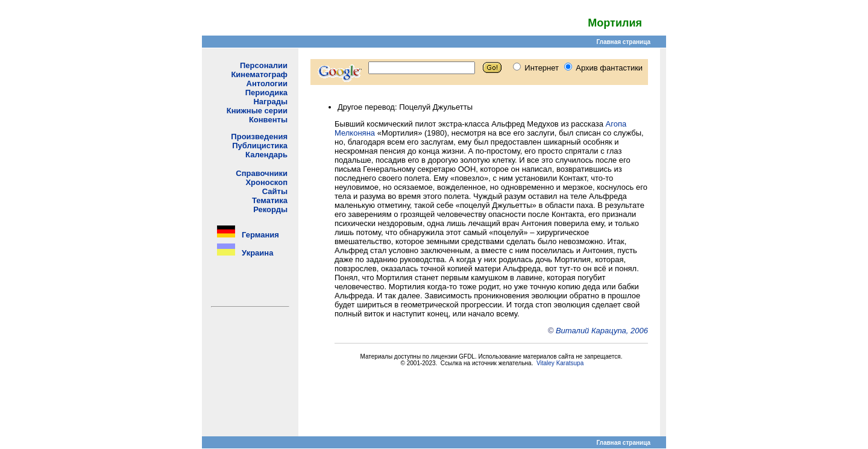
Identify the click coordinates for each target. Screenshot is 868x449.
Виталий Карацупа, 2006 (602, 331)
